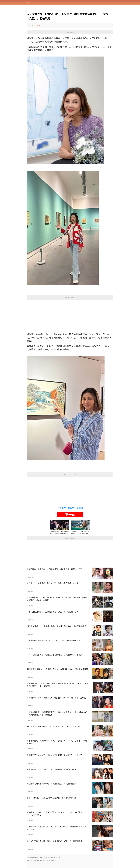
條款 (41, 861)
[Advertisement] (70, 314)
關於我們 (29, 861)
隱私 (44, 861)
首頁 (29, 2)
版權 (47, 861)
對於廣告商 (52, 861)
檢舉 (38, 25)
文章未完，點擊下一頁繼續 (70, 508)
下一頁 (70, 515)
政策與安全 (36, 861)
